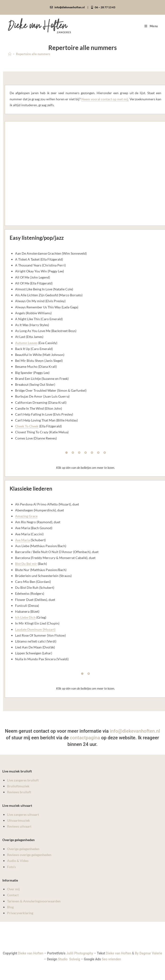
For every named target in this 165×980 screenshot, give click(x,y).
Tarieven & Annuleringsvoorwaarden (34, 901)
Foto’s (11, 867)
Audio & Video (18, 861)
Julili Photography (80, 953)
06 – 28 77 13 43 (103, 7)
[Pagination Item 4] (86, 453)
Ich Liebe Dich (25, 617)
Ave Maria (23, 540)
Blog (10, 907)
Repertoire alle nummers (33, 54)
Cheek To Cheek (27, 426)
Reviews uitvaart (19, 826)
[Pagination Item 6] (98, 453)
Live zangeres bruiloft (23, 780)
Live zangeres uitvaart (23, 814)
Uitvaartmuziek (19, 820)
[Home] (10, 54)
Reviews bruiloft (19, 792)
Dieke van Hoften (31, 953)
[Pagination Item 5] (92, 453)
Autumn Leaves (26, 343)
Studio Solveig (69, 959)
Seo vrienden (111, 959)
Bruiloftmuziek (18, 786)
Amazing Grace (26, 516)
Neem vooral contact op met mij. (105, 99)
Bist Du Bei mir (26, 564)
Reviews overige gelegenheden (29, 855)
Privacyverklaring (20, 913)
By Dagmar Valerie (148, 953)
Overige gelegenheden (23, 849)
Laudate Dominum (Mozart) (35, 629)
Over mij (13, 889)
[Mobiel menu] (151, 26)
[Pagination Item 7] (105, 453)
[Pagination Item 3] (79, 453)
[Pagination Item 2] (73, 453)
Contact (13, 895)
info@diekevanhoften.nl (67, 7)
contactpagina (85, 738)
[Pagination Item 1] (66, 453)
